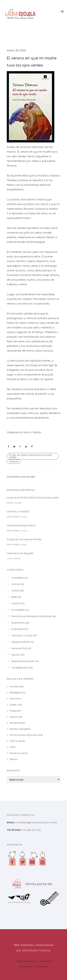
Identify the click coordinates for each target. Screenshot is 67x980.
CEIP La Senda (17, 741)
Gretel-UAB (16, 705)
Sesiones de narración (23, 661)
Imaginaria (15, 711)
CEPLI (13, 747)
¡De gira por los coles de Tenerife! (24, 539)
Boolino (14, 759)
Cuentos (16, 603)
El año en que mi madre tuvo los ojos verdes (30, 456)
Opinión (15, 655)
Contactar (41, 967)
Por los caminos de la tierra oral (26, 735)
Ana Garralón (17, 686)
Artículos (16, 584)
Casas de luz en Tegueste (20, 553)
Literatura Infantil (20, 642)
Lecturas (14, 462)
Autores (15, 591)
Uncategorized (19, 668)
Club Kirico (15, 699)
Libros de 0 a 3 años (22, 635)
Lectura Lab (16, 717)
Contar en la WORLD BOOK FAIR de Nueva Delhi (33, 498)
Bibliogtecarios (18, 693)
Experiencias (18, 623)
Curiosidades (18, 610)
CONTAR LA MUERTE (18, 512)
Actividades (17, 578)
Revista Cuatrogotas (20, 729)
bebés (14, 597)
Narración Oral (19, 648)
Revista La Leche (18, 753)
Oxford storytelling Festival (21, 525)
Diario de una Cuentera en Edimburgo (31, 616)
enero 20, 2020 (16, 51)
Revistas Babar (18, 723)
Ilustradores (18, 629)
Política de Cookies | (27, 961)
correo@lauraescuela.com (36, 822)
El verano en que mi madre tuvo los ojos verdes (32, 62)
